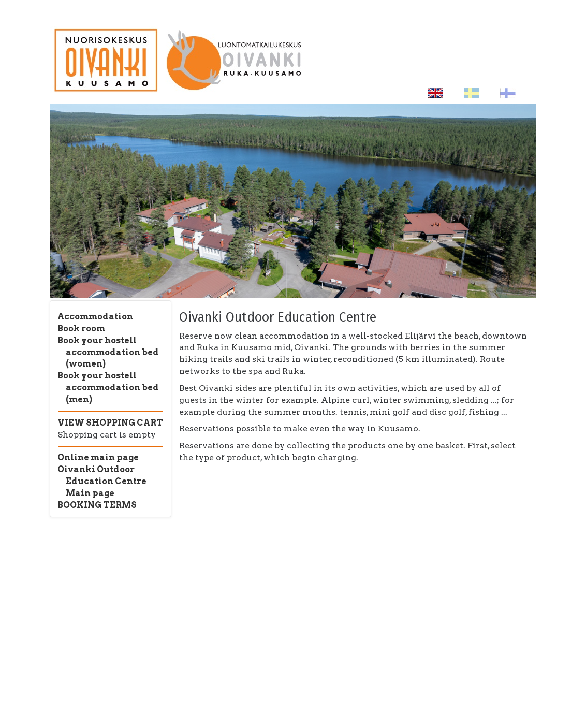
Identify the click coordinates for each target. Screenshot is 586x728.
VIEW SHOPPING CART (110, 423)
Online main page (98, 457)
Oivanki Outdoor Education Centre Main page (102, 481)
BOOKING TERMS (97, 505)
